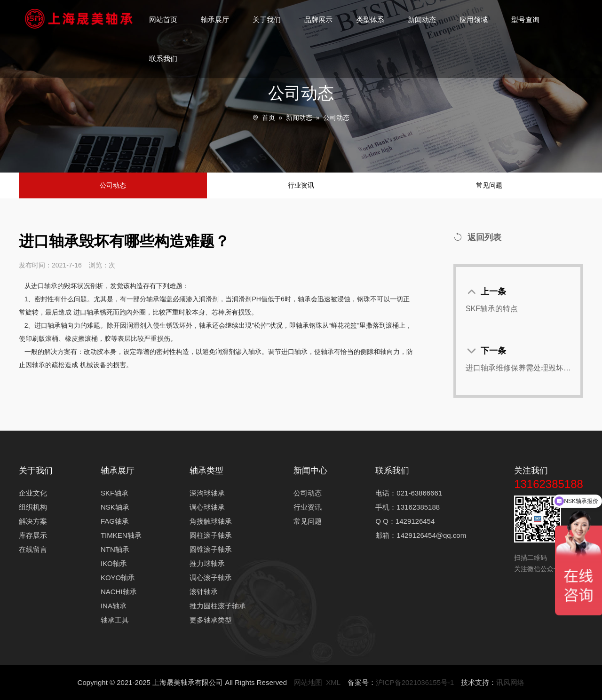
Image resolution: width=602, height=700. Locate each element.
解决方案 (33, 521)
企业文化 (33, 493)
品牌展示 (318, 20)
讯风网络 (510, 682)
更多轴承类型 (211, 620)
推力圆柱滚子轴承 (218, 606)
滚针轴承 (204, 592)
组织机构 (33, 507)
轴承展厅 (215, 20)
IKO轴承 (114, 563)
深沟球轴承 (207, 493)
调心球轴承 (207, 507)
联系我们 (163, 59)
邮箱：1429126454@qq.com (421, 535)
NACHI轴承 (119, 592)
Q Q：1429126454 (405, 521)
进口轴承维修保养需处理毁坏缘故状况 (518, 368)
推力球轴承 (207, 563)
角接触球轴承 (211, 521)
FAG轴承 (115, 521)
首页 (269, 118)
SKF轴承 (115, 493)
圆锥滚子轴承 (211, 549)
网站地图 (308, 682)
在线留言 (33, 549)
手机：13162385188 (408, 507)
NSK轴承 (115, 507)
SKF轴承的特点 (492, 309)
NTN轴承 (115, 549)
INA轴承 (114, 606)
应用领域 (474, 20)
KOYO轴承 (118, 578)
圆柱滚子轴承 (211, 535)
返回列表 (477, 237)
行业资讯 (301, 185)
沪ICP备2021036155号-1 (415, 682)
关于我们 (267, 20)
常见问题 (489, 185)
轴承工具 (115, 620)
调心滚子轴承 (211, 578)
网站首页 (163, 20)
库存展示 (33, 535)
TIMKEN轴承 (121, 535)
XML (333, 682)
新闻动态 (422, 20)
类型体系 (370, 20)
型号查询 (525, 20)
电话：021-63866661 (409, 493)
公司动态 (336, 118)
